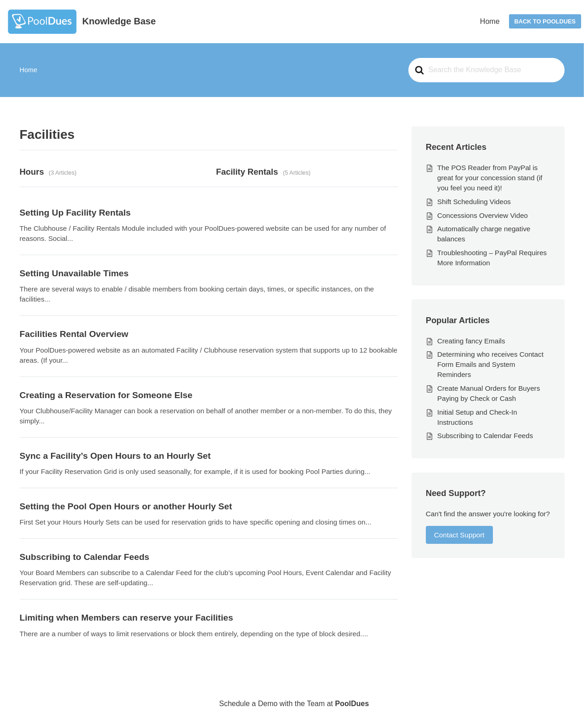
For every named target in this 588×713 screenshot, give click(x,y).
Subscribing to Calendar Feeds (85, 557)
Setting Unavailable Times (74, 273)
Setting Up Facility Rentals (75, 213)
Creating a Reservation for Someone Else (106, 395)
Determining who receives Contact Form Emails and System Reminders (490, 364)
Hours (32, 172)
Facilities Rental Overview (74, 334)
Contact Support (459, 535)
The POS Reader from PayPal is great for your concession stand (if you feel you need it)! (490, 178)
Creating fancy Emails (471, 341)
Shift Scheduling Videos (474, 202)
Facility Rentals (247, 172)
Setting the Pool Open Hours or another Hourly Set (126, 506)
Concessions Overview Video (483, 215)
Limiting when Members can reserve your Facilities (127, 618)
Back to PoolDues (545, 21)
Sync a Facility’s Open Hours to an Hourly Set (115, 456)
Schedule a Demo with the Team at (294, 704)
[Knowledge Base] (81, 22)
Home (490, 21)
